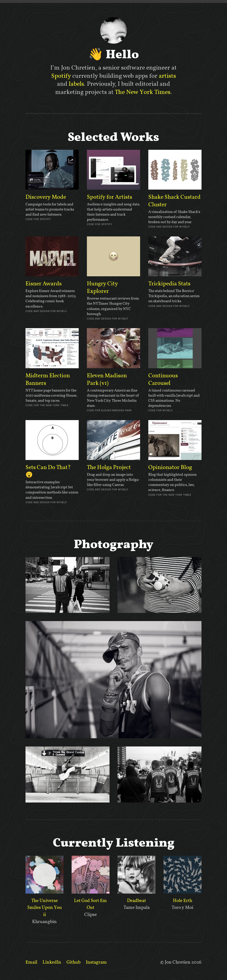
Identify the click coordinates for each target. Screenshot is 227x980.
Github (73, 962)
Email (31, 962)
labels (76, 84)
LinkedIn (52, 962)
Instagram (96, 962)
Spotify (61, 76)
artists (167, 76)
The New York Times (143, 92)
